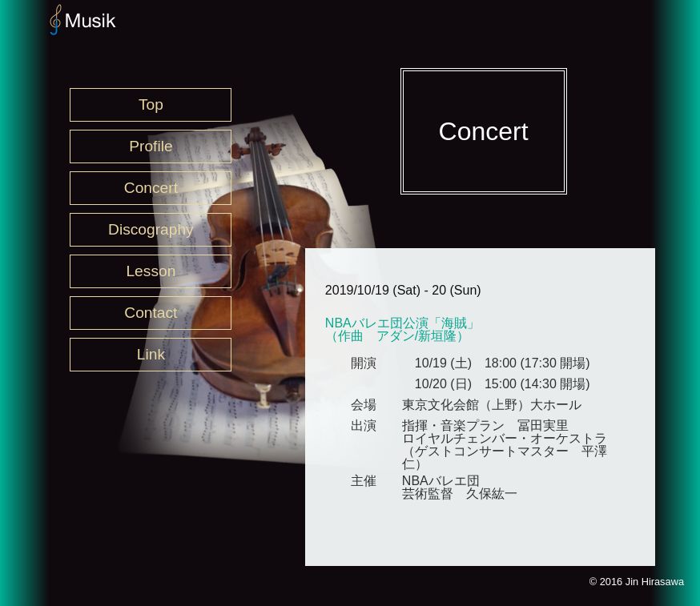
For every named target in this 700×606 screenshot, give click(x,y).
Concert (151, 188)
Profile (151, 146)
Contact (151, 313)
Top (151, 104)
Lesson (151, 271)
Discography (151, 229)
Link (151, 354)
